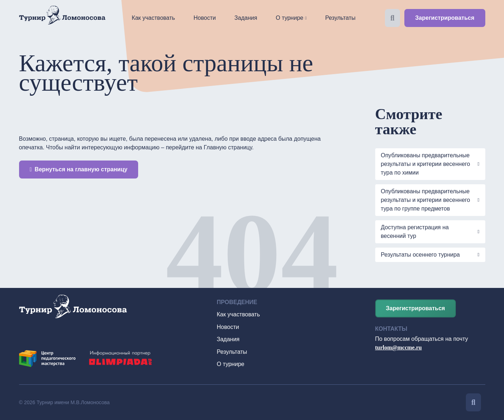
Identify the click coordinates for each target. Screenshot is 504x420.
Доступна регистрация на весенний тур (415, 232)
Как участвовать (153, 18)
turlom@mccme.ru (399, 347)
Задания (246, 18)
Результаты (340, 18)
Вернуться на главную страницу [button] (79, 169)
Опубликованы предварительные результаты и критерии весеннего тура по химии (426, 164)
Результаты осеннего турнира (421, 255)
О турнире (290, 18)
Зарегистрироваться (445, 18)
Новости (205, 18)
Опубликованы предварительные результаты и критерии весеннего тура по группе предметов (426, 200)
